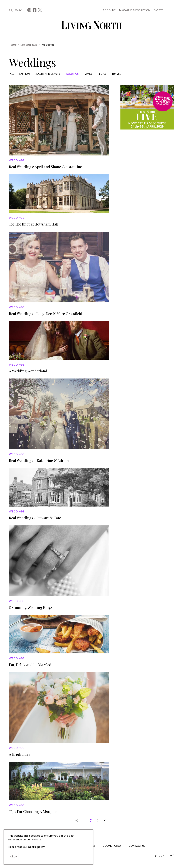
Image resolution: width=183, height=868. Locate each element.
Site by (165, 856)
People (102, 74)
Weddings (72, 74)
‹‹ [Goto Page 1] (76, 820)
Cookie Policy (112, 846)
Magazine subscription (135, 10)
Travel (116, 74)
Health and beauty (48, 74)
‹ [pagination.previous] (83, 820)
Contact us (137, 846)
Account (109, 10)
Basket (158, 10)
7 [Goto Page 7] (91, 820)
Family (88, 74)
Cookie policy (36, 847)
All (12, 74)
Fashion (24, 74)
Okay (13, 857)
